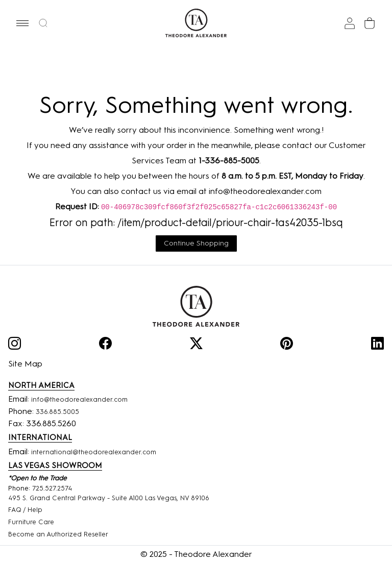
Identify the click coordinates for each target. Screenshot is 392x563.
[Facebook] (105, 345)
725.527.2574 (52, 488)
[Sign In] (350, 23)
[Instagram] (15, 345)
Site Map (25, 364)
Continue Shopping (196, 243)
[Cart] (370, 23)
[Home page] (196, 23)
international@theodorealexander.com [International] (94, 452)
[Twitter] (196, 345)
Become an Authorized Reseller (58, 534)
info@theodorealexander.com (265, 191)
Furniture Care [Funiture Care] (31, 522)
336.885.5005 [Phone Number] (57, 412)
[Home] (196, 306)
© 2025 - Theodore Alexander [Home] (196, 554)
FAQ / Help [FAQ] (25, 510)
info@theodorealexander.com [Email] (79, 399)
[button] (22, 23)
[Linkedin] (377, 345)
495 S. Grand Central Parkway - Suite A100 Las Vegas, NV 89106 (109, 498)
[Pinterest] (287, 345)
